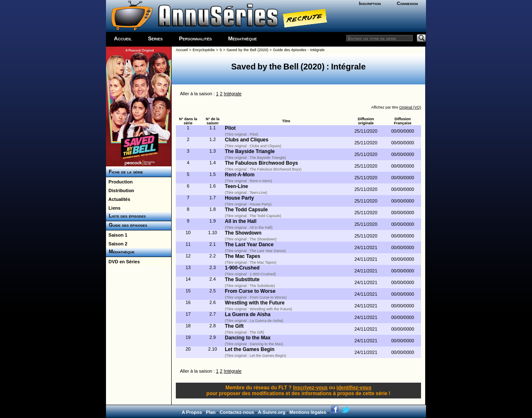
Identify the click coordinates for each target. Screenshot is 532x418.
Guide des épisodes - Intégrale (299, 50)
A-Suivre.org (271, 412)
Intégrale (233, 94)
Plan (211, 412)
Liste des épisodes (126, 216)
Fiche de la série (124, 172)
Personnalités (196, 38)
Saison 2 (117, 244)
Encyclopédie (204, 50)
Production (119, 182)
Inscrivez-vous (310, 388)
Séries (155, 38)
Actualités (118, 199)
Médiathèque (243, 38)
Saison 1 (117, 235)
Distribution (120, 190)
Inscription (370, 3)
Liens (113, 208)
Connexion (408, 3)
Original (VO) (410, 107)
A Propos (192, 412)
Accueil (123, 38)
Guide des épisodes (127, 225)
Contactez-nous (237, 412)
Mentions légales (308, 412)
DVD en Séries (123, 262)
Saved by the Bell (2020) (247, 50)
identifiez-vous (354, 388)
